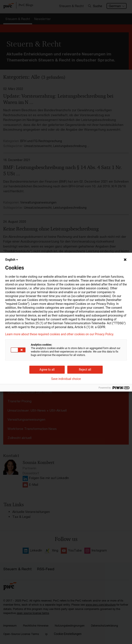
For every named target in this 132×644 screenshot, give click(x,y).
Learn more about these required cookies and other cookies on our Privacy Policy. (60, 334)
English (12, 260)
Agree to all (47, 370)
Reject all (85, 370)
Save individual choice (66, 379)
